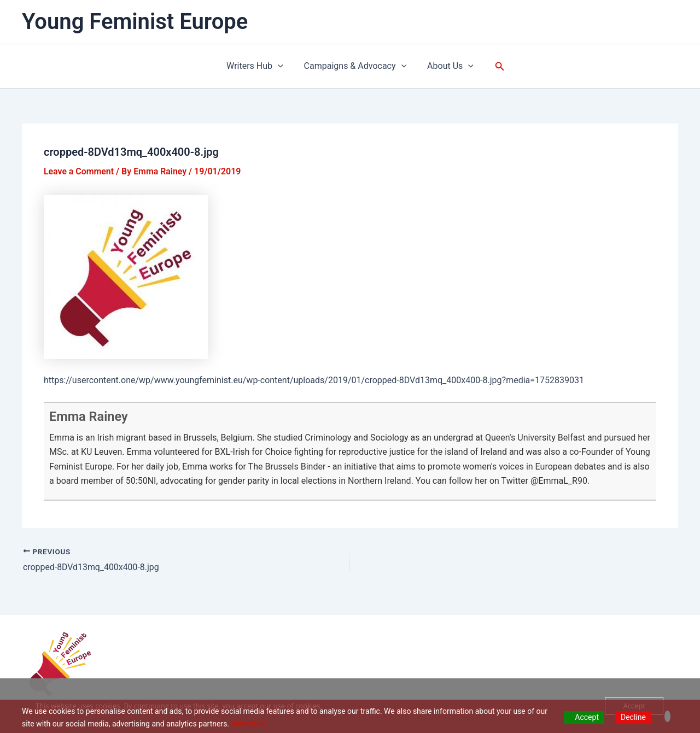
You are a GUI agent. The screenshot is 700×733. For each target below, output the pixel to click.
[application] (281, 66)
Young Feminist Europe (135, 22)
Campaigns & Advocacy (355, 66)
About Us (447, 66)
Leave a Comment (79, 171)
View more (249, 724)
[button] (495, 66)
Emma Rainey (89, 417)
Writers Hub (258, 66)
